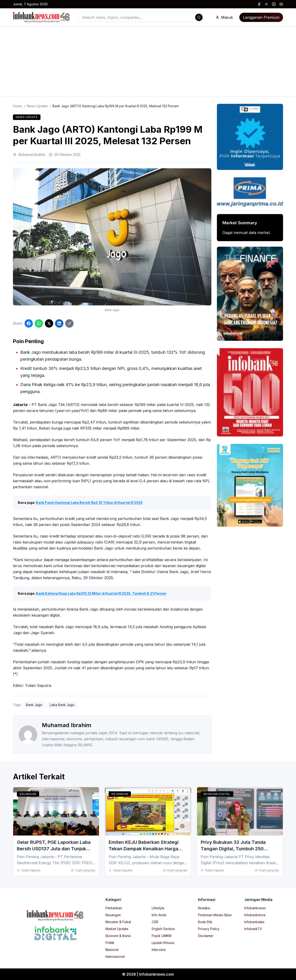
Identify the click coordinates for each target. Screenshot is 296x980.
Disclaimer (206, 936)
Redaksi (204, 908)
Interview (159, 950)
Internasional (115, 957)
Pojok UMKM (162, 936)
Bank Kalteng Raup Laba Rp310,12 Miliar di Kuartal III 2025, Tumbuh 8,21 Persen (101, 593)
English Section (163, 929)
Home (17, 106)
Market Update (117, 929)
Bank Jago (34, 705)
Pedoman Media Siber (215, 915)
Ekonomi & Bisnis (118, 936)
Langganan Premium (261, 17)
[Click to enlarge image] (112, 237)
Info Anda (159, 915)
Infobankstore (255, 915)
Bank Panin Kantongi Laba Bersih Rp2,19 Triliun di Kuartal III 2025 (89, 502)
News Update (37, 106)
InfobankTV (253, 929)
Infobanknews (255, 908)
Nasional (112, 950)
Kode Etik (205, 922)
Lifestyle (158, 908)
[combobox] (141, 17)
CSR (155, 922)
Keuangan (28, 794)
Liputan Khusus (163, 943)
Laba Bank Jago (62, 705)
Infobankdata (254, 922)
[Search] (199, 17)
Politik (110, 943)
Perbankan (114, 908)
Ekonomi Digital (217, 794)
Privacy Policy (209, 929)
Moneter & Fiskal (118, 922)
